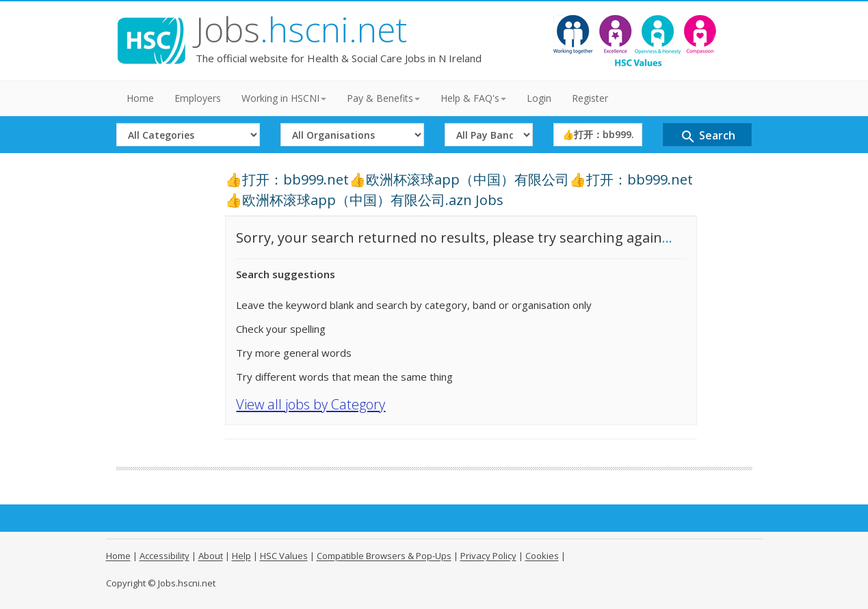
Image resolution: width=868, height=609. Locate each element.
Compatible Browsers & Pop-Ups (384, 556)
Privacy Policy (488, 556)
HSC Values (284, 556)
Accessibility (165, 556)
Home (140, 98)
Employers (198, 98)
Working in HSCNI (284, 98)
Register (590, 98)
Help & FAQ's (473, 98)
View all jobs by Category (311, 404)
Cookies (542, 556)
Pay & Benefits (383, 98)
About (211, 556)
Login (539, 98)
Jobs (301, 29)
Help (241, 556)
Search (708, 136)
